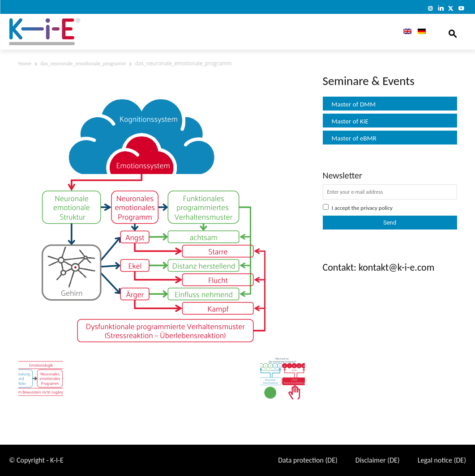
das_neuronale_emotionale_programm (83, 64)
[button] (453, 32)
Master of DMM (354, 104)
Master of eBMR (354, 138)
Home (25, 64)
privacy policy (377, 208)
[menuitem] (404, 32)
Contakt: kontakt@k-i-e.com (379, 267)
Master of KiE (350, 121)
